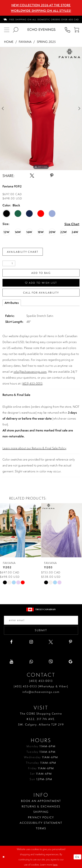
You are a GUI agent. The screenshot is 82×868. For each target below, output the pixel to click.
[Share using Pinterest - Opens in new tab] (52, 176)
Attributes (12, 303)
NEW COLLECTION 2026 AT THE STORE (41, 5)
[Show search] (16, 29)
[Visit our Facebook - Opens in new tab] (12, 642)
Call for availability (41, 293)
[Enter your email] (41, 620)
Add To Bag (41, 273)
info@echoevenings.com (30, 372)
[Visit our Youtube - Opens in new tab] (12, 662)
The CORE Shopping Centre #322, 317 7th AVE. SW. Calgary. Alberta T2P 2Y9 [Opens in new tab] (41, 719)
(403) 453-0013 (32, 383)
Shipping (41, 812)
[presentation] (20, 530)
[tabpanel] (41, 109)
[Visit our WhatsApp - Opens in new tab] (31, 662)
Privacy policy (41, 817)
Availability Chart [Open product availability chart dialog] (23, 252)
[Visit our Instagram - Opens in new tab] (31, 642)
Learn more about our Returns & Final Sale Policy (34, 448)
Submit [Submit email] (41, 630)
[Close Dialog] (4, 857)
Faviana (25, 42)
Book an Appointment (41, 801)
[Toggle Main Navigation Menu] (7, 29)
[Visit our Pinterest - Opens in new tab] (71, 642)
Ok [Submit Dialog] (77, 857)
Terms (41, 828)
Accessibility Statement (41, 823)
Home (9, 42)
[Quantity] (9, 263)
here (55, 865)
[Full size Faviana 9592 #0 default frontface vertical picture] (41, 109)
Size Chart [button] (72, 224)
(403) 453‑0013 (41, 681)
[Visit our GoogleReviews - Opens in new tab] (71, 662)
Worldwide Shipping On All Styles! (41, 11)
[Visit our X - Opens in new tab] (51, 642)
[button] (76, 29)
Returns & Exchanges (41, 806)
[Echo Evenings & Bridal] (42, 29)
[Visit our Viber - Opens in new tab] (51, 662)
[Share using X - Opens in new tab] (32, 176)
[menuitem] (41, 19)
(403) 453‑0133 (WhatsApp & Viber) (41, 686)
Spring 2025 (46, 42)
